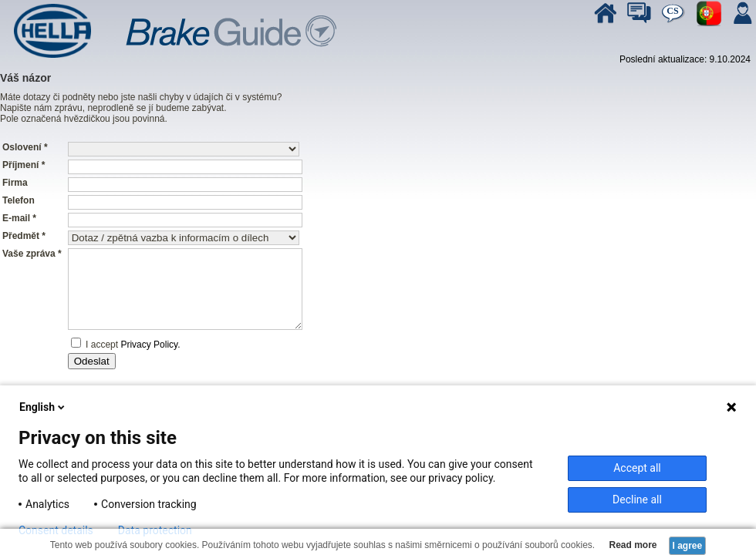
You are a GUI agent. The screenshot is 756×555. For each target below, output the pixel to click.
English (43, 407)
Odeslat (92, 361)
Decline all (637, 499)
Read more (631, 545)
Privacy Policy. (150, 345)
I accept (101, 345)
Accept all (637, 468)
